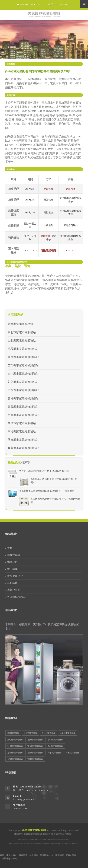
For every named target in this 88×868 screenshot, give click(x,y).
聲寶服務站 (21, 844)
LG (60, 839)
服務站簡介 (14, 555)
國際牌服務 (48, 844)
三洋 (29, 839)
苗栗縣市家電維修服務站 (23, 365)
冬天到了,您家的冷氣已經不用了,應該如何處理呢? (44, 471)
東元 (21, 839)
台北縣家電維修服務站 (22, 341)
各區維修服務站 (16, 597)
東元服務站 (41, 844)
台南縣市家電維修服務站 (23, 415)
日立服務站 (35, 844)
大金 (64, 839)
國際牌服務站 (14, 844)
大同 (47, 839)
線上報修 (12, 569)
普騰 (51, 839)
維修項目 (12, 562)
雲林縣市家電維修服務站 (23, 398)
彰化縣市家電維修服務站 (23, 382)
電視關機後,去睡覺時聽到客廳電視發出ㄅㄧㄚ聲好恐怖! (47, 491)
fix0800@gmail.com (29, 4)
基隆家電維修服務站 (20, 324)
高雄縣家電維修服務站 (22, 431)
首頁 (41, 43)
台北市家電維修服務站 (22, 332)
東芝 (42, 839)
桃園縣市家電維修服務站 (23, 349)
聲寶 (25, 839)
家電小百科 (14, 590)
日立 (38, 839)
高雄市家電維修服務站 (22, 423)
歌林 (34, 839)
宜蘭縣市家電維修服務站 (23, 448)
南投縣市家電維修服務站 (23, 390)
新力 (69, 839)
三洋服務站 (27, 844)
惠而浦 (56, 839)
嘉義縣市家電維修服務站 (23, 407)
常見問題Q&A (15, 576)
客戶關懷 (12, 583)
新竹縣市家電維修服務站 (23, 357)
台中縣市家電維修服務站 (23, 374)
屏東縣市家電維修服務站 (23, 440)
